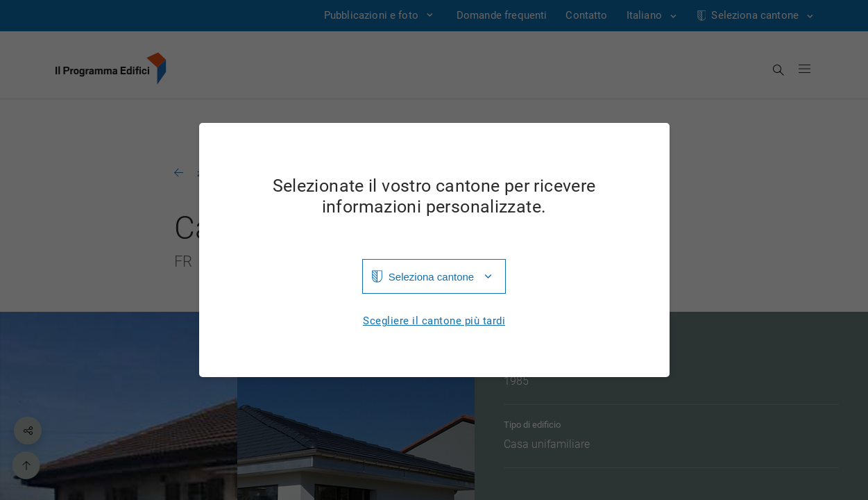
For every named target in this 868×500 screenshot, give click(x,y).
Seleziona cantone (431, 277)
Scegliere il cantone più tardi (434, 321)
